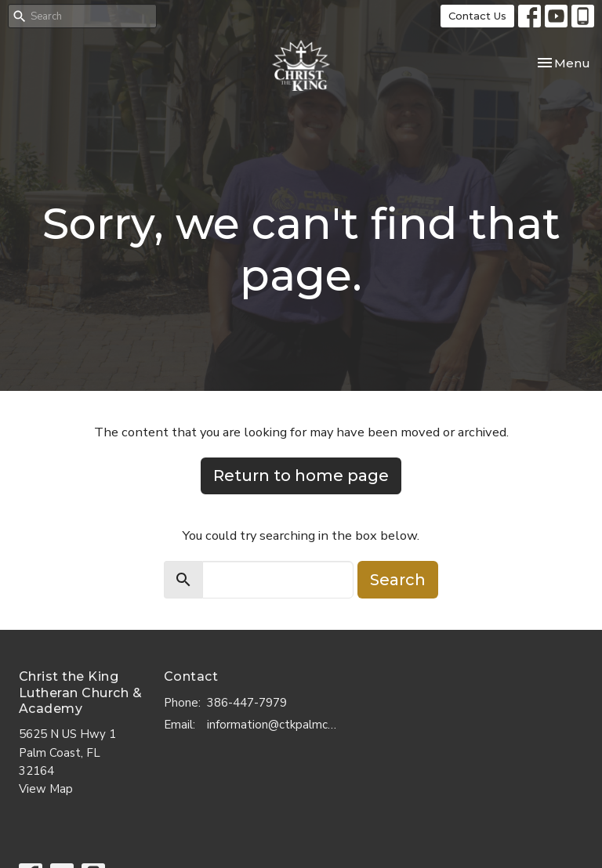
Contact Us (477, 16)
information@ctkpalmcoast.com (274, 725)
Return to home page (301, 476)
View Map (46, 789)
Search (398, 580)
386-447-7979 (247, 703)
